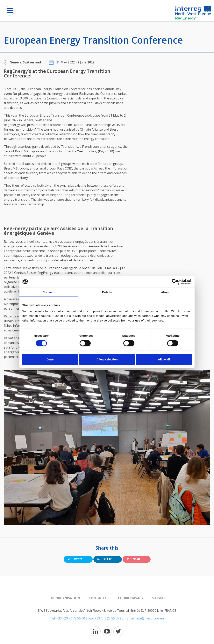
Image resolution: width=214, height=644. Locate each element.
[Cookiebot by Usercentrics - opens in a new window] (175, 282)
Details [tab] (107, 292)
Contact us (99, 598)
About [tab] (165, 292)
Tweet (75, 559)
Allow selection (107, 359)
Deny (50, 359)
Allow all (164, 359)
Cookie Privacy (131, 598)
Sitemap (159, 598)
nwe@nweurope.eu (150, 618)
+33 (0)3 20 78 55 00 (71, 618)
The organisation (64, 598)
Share (105, 559)
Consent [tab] (49, 292)
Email (134, 559)
